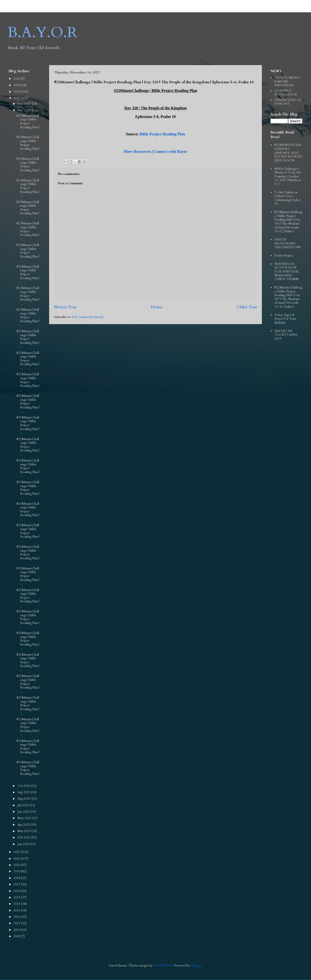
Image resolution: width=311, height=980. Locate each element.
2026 (17, 79)
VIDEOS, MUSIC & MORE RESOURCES (287, 81)
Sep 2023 (24, 792)
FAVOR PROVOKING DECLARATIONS (288, 243)
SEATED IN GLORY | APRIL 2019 (286, 335)
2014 (17, 904)
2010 (17, 930)
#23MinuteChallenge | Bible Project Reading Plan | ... (28, 123)
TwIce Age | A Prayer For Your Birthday (285, 319)
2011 (17, 923)
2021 (17, 859)
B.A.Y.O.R (42, 33)
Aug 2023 (24, 799)
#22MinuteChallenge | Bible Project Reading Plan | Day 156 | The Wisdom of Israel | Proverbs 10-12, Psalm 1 (288, 222)
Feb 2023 (24, 837)
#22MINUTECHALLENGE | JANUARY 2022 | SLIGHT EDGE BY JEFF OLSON (288, 153)
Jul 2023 (23, 805)
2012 (17, 917)
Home (156, 307)
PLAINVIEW (163, 966)
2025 (17, 85)
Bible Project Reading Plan (163, 134)
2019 (17, 871)
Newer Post (65, 307)
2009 (17, 936)
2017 (17, 884)
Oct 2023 (24, 786)
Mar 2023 (24, 831)
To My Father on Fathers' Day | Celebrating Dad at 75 (287, 198)
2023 (17, 98)
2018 (17, 878)
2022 (17, 852)
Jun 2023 (24, 812)
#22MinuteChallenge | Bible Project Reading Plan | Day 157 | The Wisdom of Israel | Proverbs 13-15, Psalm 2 (288, 297)
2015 (17, 897)
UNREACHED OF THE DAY (288, 102)
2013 (17, 910)
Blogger (196, 966)
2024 (17, 92)
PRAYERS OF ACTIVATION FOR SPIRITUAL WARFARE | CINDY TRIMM (287, 272)
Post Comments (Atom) (87, 317)
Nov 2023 (25, 110)
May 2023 (25, 818)
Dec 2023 (25, 104)
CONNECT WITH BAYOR (286, 93)
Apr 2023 (24, 825)
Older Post (247, 307)
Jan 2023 (24, 844)
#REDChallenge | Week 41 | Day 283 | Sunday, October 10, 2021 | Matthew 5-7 (288, 176)
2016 (17, 891)
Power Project (284, 256)
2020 (17, 865)
